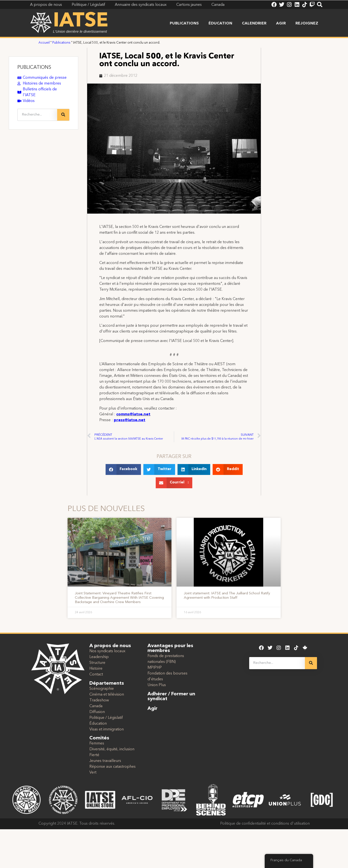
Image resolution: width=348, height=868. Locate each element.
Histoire (96, 669)
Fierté (94, 755)
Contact (96, 674)
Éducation (220, 23)
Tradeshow (99, 700)
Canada (96, 706)
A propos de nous (110, 646)
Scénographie (102, 689)
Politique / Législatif (106, 718)
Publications (184, 23)
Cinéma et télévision (107, 695)
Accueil (44, 43)
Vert (93, 773)
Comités (99, 738)
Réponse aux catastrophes (112, 767)
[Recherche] (63, 115)
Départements (107, 683)
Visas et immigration (107, 729)
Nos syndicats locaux (107, 651)
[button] (123, 469)
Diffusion (97, 712)
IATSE (81, 21)
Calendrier (254, 23)
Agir (281, 23)
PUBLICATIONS (34, 68)
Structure (97, 663)
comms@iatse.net (133, 414)
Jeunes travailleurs (105, 761)
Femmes (97, 744)
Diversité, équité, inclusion (112, 749)
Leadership (99, 657)
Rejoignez (307, 23)
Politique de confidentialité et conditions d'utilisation (265, 824)
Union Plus (157, 685)
